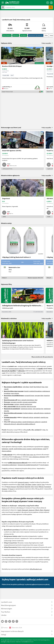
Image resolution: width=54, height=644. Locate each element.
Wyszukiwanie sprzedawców (36, 35)
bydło (24, 455)
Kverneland (47, 487)
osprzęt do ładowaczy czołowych (31, 422)
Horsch (12, 489)
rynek (3, 373)
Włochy (37, 510)
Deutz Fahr (27, 487)
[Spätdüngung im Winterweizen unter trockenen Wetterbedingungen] (22, 338)
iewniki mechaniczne (26, 404)
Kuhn (32, 487)
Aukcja (51, 35)
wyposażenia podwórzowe (9, 465)
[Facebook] (10, 621)
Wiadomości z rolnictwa (9, 318)
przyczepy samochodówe (29, 402)
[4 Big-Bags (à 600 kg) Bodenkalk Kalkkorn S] (22, 253)
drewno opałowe (6, 451)
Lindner (34, 484)
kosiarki (26, 391)
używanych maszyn (23, 482)
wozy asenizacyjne (38, 409)
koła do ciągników (21, 406)
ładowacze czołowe (16, 422)
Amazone (4, 489)
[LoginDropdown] (51, 3)
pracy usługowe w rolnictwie (37, 457)
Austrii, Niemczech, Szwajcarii (26, 510)
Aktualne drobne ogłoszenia (10, 175)
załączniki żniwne (39, 413)
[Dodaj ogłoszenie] (48, 3)
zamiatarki (37, 417)
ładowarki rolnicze (28, 417)
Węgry (42, 510)
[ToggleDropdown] (27, 602)
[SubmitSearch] (51, 7)
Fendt (31, 387)
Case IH (39, 484)
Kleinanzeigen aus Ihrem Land (11, 127)
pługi (36, 400)
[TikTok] (13, 621)
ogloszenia (16, 35)
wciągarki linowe (29, 395)
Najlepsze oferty (6, 43)
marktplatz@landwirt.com (27, 642)
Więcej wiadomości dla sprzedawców (42, 357)
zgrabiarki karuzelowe (35, 391)
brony (19, 400)
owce (32, 455)
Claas (43, 387)
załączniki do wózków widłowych (26, 424)
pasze (45, 449)
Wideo (46, 35)
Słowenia (47, 510)
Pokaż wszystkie (47, 43)
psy (35, 455)
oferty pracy (18, 457)
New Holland (37, 387)
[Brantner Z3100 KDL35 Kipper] (22, 70)
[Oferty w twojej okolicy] (3, 7)
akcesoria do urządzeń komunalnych (28, 465)
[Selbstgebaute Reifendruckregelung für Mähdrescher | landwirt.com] (22, 300)
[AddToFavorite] (42, 49)
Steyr (19, 484)
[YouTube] (2, 621)
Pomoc (4, 628)
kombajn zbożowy (28, 413)
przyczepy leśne (39, 395)
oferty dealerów (7, 35)
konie (28, 455)
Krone (36, 487)
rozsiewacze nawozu (26, 409)
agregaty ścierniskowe (28, 400)
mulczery (17, 404)
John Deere (26, 387)
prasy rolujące (15, 393)
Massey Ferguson (11, 487)
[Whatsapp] (17, 621)
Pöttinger (41, 487)
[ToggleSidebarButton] (3, 3)
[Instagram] (6, 621)
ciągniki (11, 449)
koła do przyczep (31, 406)
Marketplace (24, 35)
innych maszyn (44, 465)
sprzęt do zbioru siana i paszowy (23, 449)
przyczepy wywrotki (16, 402)
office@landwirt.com (36, 569)
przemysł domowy (37, 449)
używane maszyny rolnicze (16, 368)
